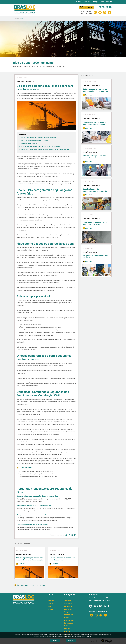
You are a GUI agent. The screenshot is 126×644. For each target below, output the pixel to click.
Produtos (87, 2)
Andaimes (68, 598)
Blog (102, 2)
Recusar (71, 641)
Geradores (68, 629)
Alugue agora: (86, 7)
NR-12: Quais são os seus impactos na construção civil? (36, 471)
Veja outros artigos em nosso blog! (32, 585)
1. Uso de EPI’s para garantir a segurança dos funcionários (38, 138)
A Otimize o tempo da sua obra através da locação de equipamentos (95, 157)
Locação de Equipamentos (92, 85)
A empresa (78, 2)
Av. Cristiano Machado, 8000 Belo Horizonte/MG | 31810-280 (99, 599)
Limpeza (67, 631)
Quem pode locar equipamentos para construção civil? (95, 223)
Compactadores (70, 612)
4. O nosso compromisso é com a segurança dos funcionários (40, 146)
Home (17, 18)
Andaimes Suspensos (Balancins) (68, 604)
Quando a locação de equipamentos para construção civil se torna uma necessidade (95, 190)
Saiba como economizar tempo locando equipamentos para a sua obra (96, 90)
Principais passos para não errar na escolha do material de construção (30, 559)
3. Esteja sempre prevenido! (28, 144)
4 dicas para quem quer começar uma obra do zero (62, 559)
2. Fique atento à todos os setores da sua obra (34, 141)
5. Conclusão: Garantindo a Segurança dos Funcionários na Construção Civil (44, 149)
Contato (109, 2)
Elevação (67, 617)
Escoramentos (69, 620)
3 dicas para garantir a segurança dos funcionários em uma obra (38, 477)
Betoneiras (68, 609)
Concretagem (69, 615)
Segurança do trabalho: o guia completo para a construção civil (37, 474)
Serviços (95, 2)
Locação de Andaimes (23, 554)
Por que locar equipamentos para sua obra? (96, 257)
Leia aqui (66, 636)
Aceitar (55, 641)
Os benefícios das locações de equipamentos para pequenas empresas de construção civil (95, 124)
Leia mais (21, 564)
